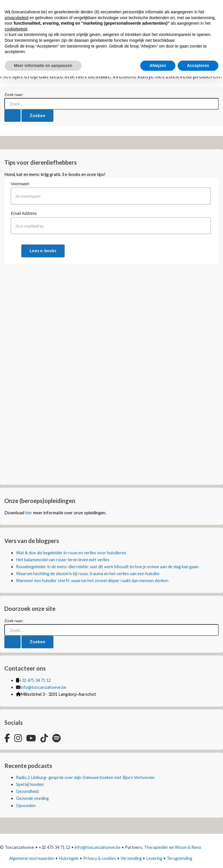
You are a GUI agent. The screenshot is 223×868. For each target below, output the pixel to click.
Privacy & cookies (100, 858)
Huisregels (69, 858)
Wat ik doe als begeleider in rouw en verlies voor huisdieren (71, 553)
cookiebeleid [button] (16, 29)
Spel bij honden (30, 784)
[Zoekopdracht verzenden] (12, 116)
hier (29, 513)
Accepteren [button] (198, 66)
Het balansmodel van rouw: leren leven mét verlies (63, 560)
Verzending (131, 858)
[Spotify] (56, 738)
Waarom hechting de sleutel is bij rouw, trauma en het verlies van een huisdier (88, 574)
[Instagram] (18, 738)
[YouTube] (31, 738)
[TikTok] (44, 738)
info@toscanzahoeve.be (43, 687)
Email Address (24, 213)
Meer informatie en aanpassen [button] (43, 66)
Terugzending (179, 858)
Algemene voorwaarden (32, 858)
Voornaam (20, 184)
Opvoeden (26, 806)
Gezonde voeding (32, 798)
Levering (154, 858)
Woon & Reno (188, 847)
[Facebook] (7, 738)
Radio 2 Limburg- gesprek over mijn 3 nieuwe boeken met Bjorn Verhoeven (85, 777)
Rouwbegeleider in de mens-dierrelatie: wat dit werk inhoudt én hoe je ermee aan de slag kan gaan (107, 567)
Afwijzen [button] (158, 66)
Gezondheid (27, 791)
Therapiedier (156, 847)
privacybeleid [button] (17, 18)
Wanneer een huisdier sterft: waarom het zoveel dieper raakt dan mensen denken (92, 581)
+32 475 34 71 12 (35, 680)
